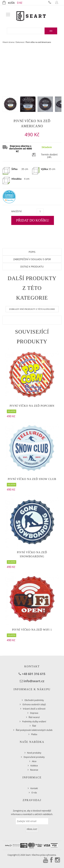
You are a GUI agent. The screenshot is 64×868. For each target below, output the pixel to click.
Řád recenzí (34, 717)
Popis (32, 252)
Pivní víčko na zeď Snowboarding (32, 554)
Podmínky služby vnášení (34, 722)
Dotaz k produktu (32, 267)
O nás (34, 793)
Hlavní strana (8, 42)
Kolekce (34, 766)
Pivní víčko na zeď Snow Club (32, 479)
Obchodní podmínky (34, 700)
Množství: (17, 211)
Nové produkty (34, 753)
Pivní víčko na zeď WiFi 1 (32, 630)
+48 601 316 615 (34, 674)
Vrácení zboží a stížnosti (34, 709)
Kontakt (34, 788)
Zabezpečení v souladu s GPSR (32, 259)
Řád (34, 726)
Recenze (34, 770)
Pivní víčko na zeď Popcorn (32, 406)
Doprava (34, 713)
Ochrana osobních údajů (34, 704)
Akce (34, 761)
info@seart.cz (34, 681)
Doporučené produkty (34, 757)
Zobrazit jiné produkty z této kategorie (32, 309)
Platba (34, 734)
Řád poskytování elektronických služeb (34, 730)
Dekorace (20, 42)
